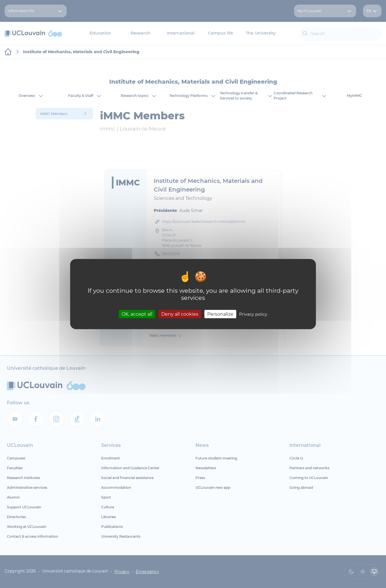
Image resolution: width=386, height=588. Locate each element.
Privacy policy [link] (253, 314)
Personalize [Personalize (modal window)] (220, 314)
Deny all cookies (180, 314)
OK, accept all (137, 314)
